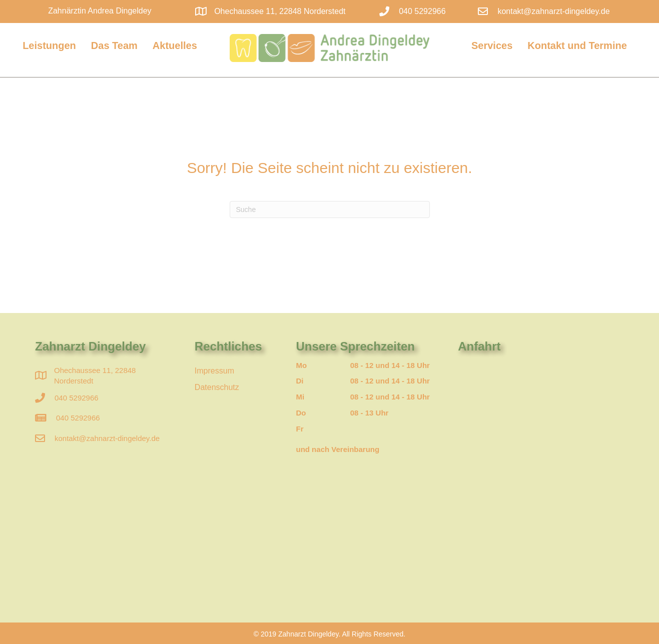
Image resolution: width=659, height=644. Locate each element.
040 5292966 (77, 398)
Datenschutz (217, 387)
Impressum (214, 371)
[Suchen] (330, 209)
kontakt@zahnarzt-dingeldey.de (553, 11)
